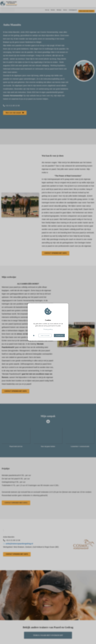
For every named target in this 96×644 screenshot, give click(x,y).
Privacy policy (48, 329)
